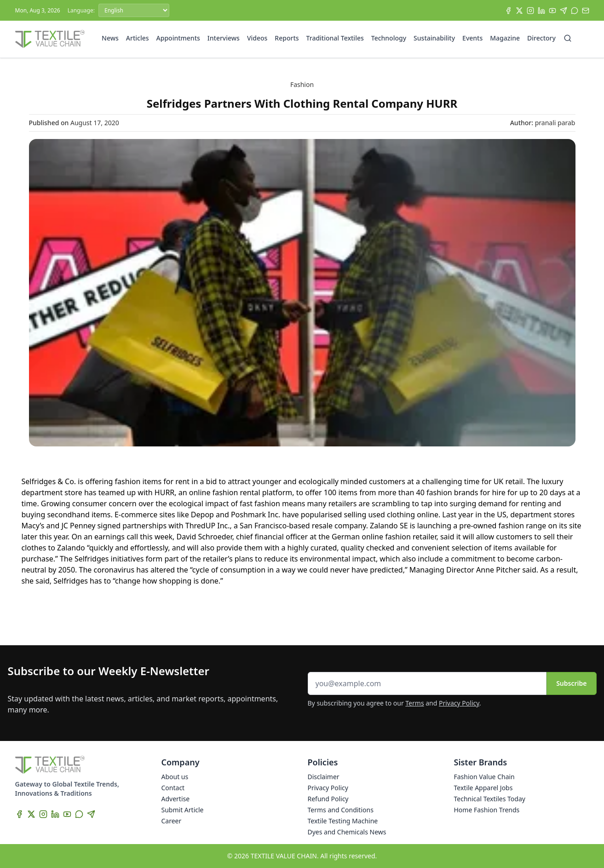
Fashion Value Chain (484, 777)
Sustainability (434, 38)
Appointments (178, 38)
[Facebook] (508, 11)
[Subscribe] (586, 11)
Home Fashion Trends (487, 810)
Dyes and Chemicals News (347, 832)
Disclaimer (324, 777)
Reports (287, 38)
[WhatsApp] (575, 11)
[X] (519, 11)
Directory (541, 38)
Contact (173, 788)
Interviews (224, 38)
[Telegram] (564, 11)
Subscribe (571, 683)
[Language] (134, 10)
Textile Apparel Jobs (483, 788)
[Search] (568, 38)
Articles (138, 38)
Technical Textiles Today (490, 799)
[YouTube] (552, 11)
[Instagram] (530, 11)
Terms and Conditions (341, 810)
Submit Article (183, 810)
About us (175, 777)
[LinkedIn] (541, 11)
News (110, 38)
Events (472, 38)
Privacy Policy (459, 703)
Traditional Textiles (335, 38)
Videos (257, 38)
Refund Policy (328, 799)
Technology (389, 38)
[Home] (50, 39)
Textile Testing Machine (343, 821)
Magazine (505, 38)
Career (172, 821)
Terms (414, 703)
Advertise (176, 799)
